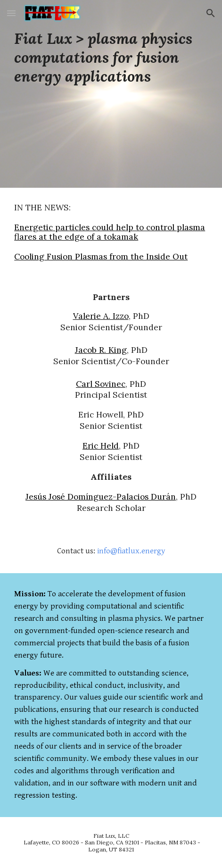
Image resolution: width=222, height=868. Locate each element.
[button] (11, 13)
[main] (111, 58)
